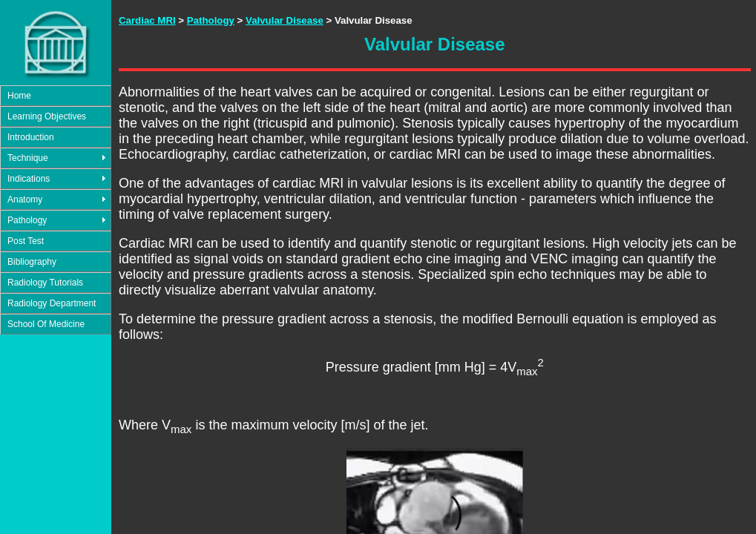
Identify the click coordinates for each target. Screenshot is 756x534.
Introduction (31, 137)
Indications (29, 179)
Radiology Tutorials (45, 283)
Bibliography (32, 262)
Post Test (26, 241)
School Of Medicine (46, 324)
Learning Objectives (47, 116)
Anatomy (25, 200)
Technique (28, 158)
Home (19, 96)
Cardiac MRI (147, 20)
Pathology (27, 220)
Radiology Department (52, 303)
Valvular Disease (285, 20)
